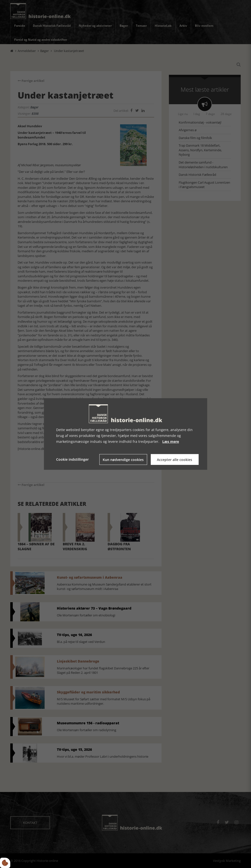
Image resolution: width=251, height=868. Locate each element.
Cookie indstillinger (72, 459)
